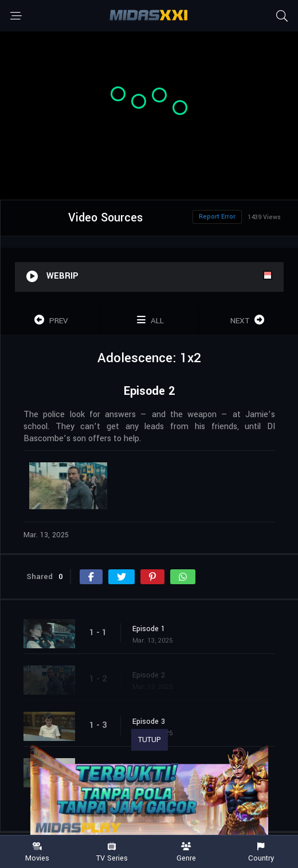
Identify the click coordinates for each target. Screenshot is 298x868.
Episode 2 (149, 675)
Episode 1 (149, 629)
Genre (186, 852)
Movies (37, 852)
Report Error (217, 217)
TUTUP (150, 740)
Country (261, 852)
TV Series (112, 852)
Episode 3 (149, 722)
